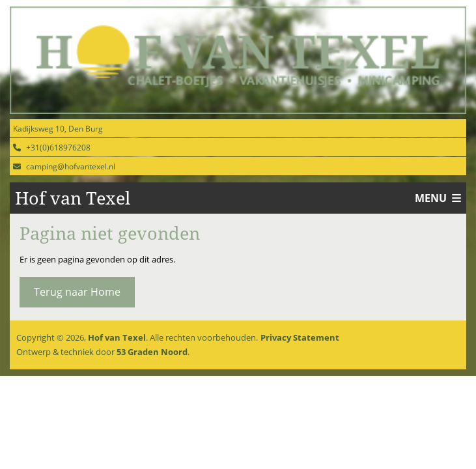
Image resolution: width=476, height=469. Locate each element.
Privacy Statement (300, 337)
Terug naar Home (77, 291)
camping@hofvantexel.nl (71, 166)
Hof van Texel (117, 337)
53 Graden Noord (152, 352)
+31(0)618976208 (58, 147)
